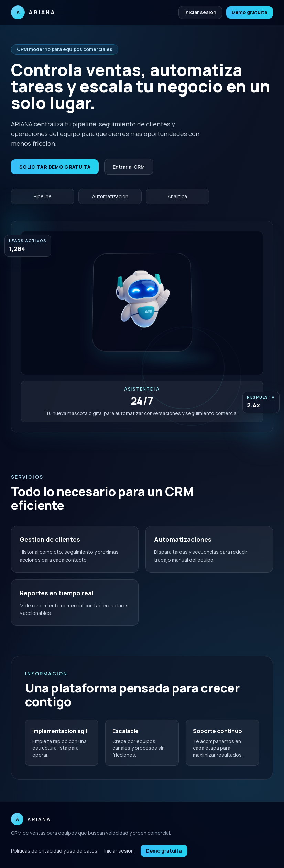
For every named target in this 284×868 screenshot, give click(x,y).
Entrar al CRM (129, 167)
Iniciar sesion (200, 12)
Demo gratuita (250, 12)
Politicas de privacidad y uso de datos (54, 851)
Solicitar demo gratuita (55, 167)
